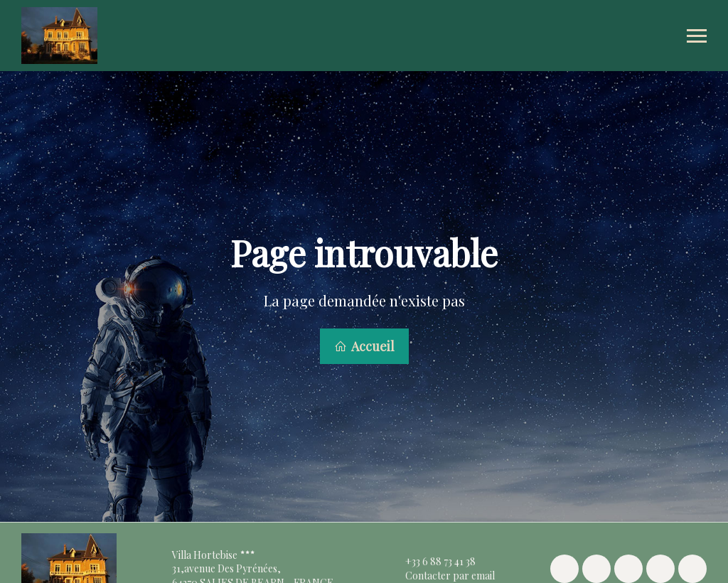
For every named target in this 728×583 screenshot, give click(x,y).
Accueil (364, 345)
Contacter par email (442, 573)
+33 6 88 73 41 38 (432, 559)
